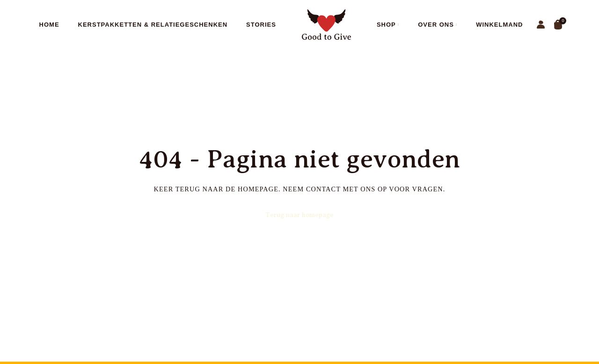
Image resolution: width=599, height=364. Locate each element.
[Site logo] (326, 24)
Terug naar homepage (299, 215)
